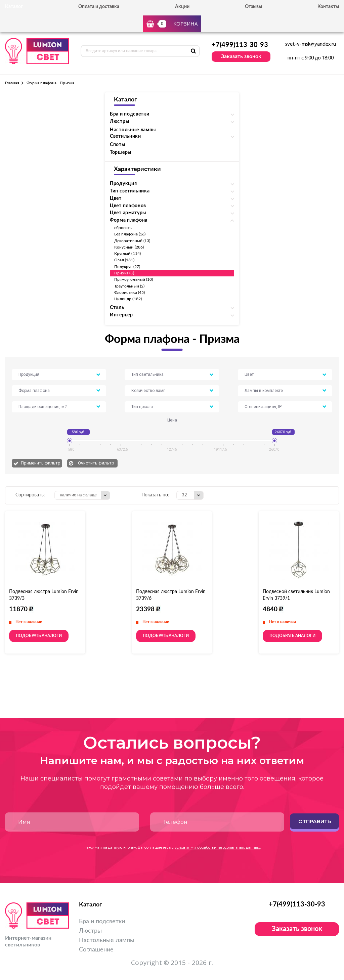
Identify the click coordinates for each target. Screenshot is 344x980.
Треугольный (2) (129, 286)
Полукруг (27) (127, 267)
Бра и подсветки (102, 922)
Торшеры (121, 152)
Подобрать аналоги (39, 636)
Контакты (328, 7)
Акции (182, 7)
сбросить (123, 228)
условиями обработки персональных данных (217, 847)
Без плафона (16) (130, 234)
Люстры (90, 931)
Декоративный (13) (132, 241)
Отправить (315, 821)
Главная (12, 83)
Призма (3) (124, 273)
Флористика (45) (130, 293)
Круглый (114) (127, 254)
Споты (118, 145)
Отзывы (253, 7)
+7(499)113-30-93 (240, 45)
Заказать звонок (241, 56)
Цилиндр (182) (128, 299)
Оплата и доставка (99, 7)
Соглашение (96, 950)
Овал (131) (124, 260)
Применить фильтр (41, 463)
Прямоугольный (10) (134, 279)
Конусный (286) (129, 247)
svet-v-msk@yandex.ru (311, 44)
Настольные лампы (133, 130)
